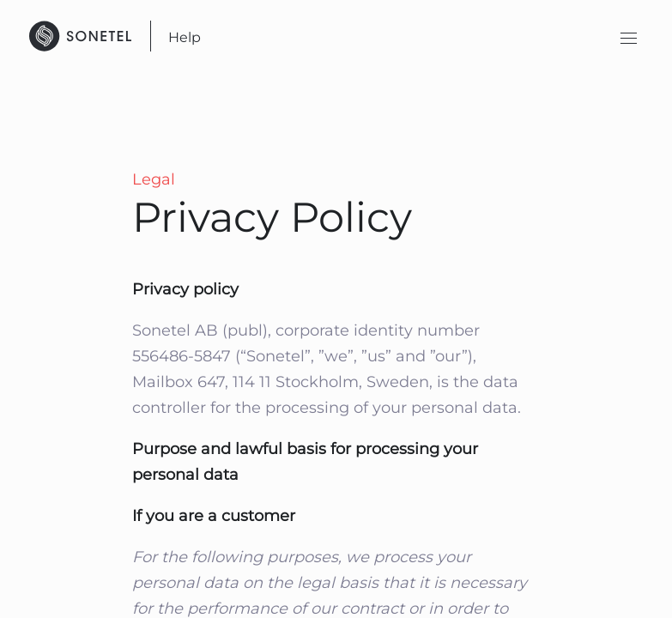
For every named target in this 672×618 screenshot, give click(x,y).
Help (185, 37)
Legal (154, 179)
